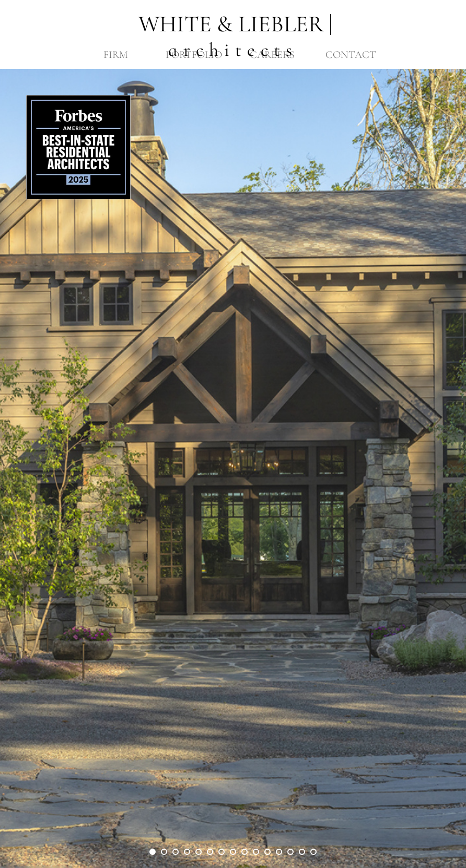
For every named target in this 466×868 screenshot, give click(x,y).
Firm (116, 55)
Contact (351, 55)
